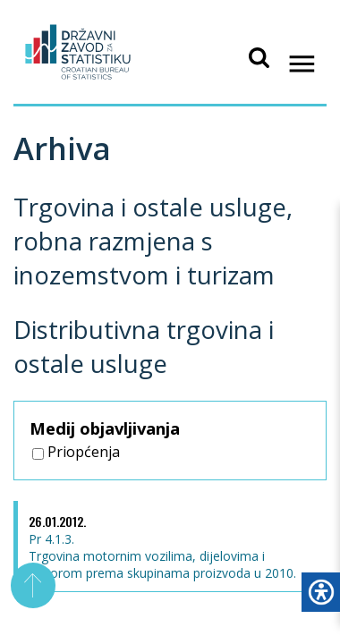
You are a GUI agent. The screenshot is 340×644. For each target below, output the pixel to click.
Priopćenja (76, 452)
